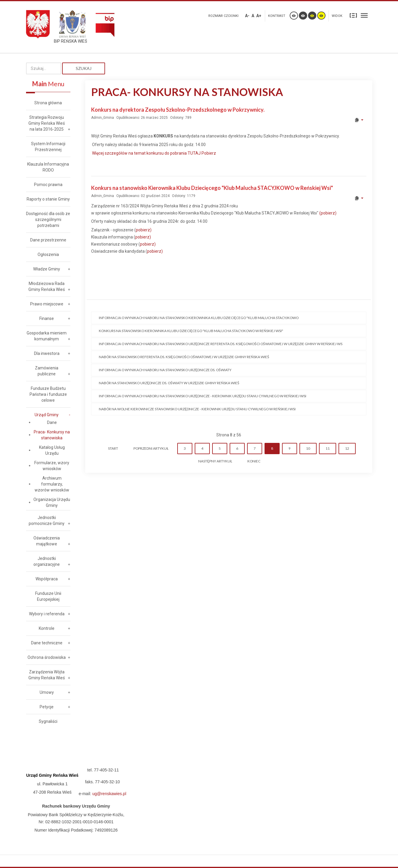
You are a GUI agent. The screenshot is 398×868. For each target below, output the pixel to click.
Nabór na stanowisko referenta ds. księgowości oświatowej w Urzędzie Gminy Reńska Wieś (184, 357)
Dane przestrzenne (48, 240)
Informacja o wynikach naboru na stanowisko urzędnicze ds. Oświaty (165, 370)
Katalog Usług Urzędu (52, 450)
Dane (52, 422)
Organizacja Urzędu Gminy (52, 502)
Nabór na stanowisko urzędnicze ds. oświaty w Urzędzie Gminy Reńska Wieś (169, 383)
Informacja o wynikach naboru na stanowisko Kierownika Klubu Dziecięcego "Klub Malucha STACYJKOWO (199, 318)
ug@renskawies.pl (109, 794)
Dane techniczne (47, 643)
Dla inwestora (47, 353)
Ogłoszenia (48, 254)
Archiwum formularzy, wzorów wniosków (52, 484)
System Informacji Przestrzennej (48, 147)
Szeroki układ (364, 15)
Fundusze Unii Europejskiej (48, 596)
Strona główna (48, 103)
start (113, 448)
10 (308, 448)
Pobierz (209, 153)
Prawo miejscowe (47, 304)
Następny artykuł (215, 461)
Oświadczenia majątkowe (47, 541)
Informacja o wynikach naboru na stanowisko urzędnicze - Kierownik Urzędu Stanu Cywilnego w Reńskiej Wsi (203, 396)
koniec (254, 461)
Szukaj (84, 68)
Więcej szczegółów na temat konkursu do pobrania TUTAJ (147, 153)
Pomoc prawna (48, 185)
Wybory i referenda (47, 614)
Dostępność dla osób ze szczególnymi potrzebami (48, 220)
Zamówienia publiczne (47, 371)
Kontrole (47, 628)
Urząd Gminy (47, 415)
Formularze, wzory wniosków (52, 466)
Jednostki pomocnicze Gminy (47, 521)
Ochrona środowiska (47, 657)
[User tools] (359, 120)
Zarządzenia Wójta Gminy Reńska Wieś (47, 675)
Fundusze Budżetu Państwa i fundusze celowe (48, 394)
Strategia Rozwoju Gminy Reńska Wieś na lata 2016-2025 (47, 123)
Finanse (47, 318)
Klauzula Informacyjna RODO (48, 167)
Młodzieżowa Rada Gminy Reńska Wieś (47, 286)
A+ (259, 16)
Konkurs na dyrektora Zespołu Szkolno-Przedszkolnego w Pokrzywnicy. (178, 110)
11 (328, 448)
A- (247, 16)
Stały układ (353, 15)
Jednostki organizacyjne (47, 561)
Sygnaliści (48, 721)
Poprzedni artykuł (151, 448)
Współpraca (47, 579)
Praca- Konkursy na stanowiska (52, 435)
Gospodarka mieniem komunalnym (47, 336)
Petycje (47, 707)
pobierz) (144, 230)
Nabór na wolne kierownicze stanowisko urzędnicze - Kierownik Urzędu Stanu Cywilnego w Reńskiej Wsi (197, 409)
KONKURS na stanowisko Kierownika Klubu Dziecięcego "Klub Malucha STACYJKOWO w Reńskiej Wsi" (191, 331)
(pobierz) (328, 213)
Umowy (47, 692)
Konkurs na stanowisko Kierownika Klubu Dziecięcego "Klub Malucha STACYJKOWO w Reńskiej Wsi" (212, 188)
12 (347, 448)
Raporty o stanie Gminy (48, 199)
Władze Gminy (47, 269)
